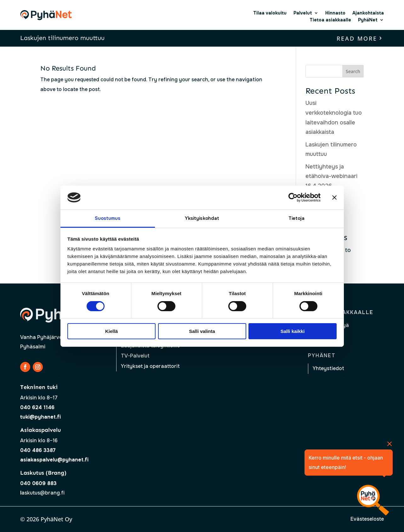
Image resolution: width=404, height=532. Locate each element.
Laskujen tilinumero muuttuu (62, 38)
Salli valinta (202, 331)
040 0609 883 (38, 483)
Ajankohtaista (368, 13)
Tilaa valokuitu (270, 13)
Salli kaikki (293, 331)
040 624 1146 (37, 407)
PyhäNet (368, 20)
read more (357, 38)
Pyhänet (322, 355)
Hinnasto (335, 13)
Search (353, 71)
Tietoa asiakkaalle (330, 20)
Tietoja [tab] (297, 218)
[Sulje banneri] (334, 197)
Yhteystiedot (328, 368)
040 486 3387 (38, 450)
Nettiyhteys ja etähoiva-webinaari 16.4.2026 (331, 176)
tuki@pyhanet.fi (40, 417)
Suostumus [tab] (108, 218)
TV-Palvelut (135, 356)
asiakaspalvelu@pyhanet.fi (54, 460)
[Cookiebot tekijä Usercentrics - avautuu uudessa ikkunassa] (293, 197)
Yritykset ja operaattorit (150, 366)
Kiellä (111, 331)
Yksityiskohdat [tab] (202, 218)
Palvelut (303, 13)
